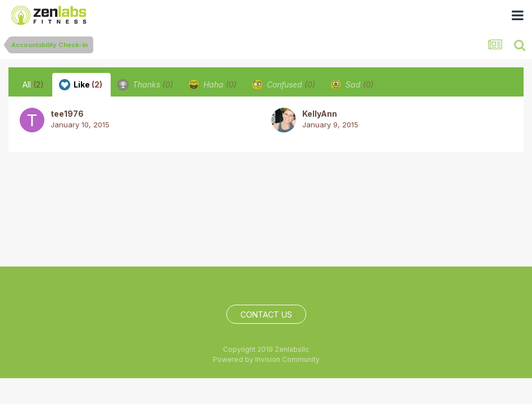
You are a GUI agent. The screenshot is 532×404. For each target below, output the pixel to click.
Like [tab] (81, 85)
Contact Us (266, 315)
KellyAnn (320, 114)
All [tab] (33, 84)
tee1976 (67, 114)
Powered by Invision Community (266, 359)
